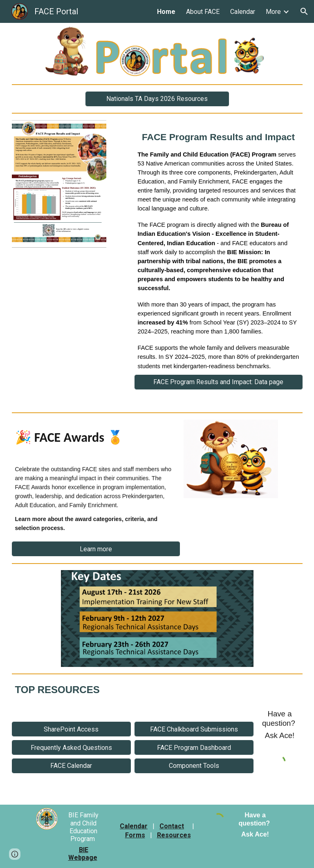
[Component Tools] (194, 766)
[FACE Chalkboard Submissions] (194, 729)
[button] (304, 11)
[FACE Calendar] (71, 766)
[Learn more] (96, 549)
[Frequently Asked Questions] (71, 748)
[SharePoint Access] (71, 729)
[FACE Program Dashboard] (194, 748)
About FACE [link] (203, 12)
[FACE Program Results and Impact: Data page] (219, 382)
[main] (219, 247)
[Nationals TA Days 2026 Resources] (157, 99)
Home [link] (166, 12)
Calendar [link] (243, 12)
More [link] (273, 12)
